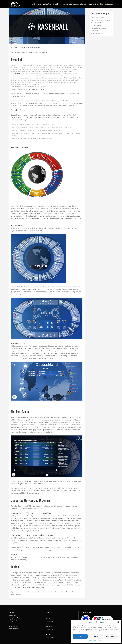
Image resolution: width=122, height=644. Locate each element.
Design (29, 52)
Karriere (48, 619)
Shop (47, 624)
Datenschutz (100, 641)
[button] (118, 622)
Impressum (49, 627)
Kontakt (48, 632)
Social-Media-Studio (98, 17)
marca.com (25, 209)
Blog (48, 635)
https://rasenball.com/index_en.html (36, 89)
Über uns (48, 616)
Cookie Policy (92, 641)
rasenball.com (56, 74)
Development (35, 52)
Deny (96, 636)
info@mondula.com (14, 629)
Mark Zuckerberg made (26, 587)
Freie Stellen (49, 621)
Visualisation (42, 52)
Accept (80, 636)
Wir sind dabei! (96, 25)
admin (19, 52)
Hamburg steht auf (97, 34)
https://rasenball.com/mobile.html (34, 86)
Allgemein (24, 52)
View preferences (112, 636)
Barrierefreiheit (50, 637)
